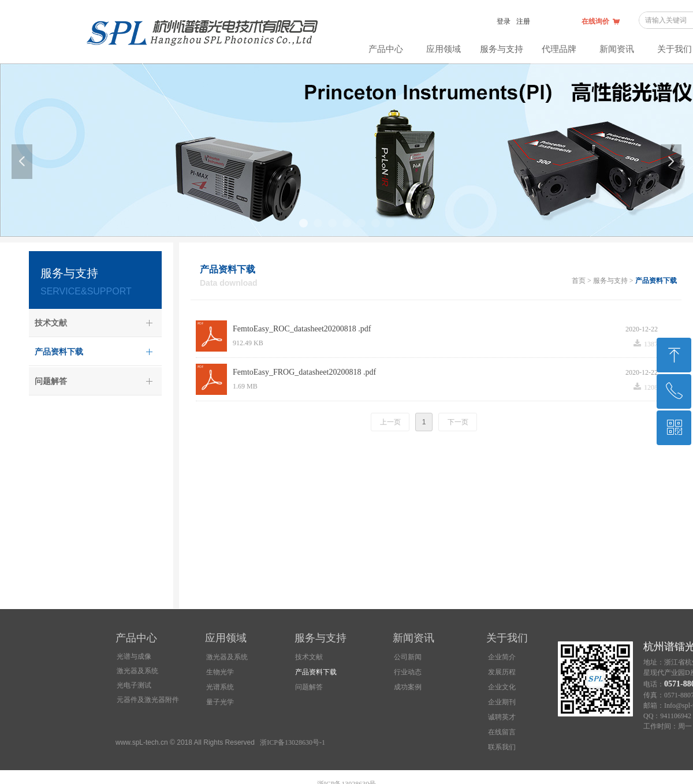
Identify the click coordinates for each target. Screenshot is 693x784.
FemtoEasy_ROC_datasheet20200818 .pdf (302, 329)
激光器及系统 (137, 671)
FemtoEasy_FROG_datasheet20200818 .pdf (304, 372)
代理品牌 (559, 49)
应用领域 (444, 49)
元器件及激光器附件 (148, 700)
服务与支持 (502, 49)
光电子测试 (134, 685)
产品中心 (386, 49)
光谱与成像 (134, 656)
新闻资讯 (617, 49)
